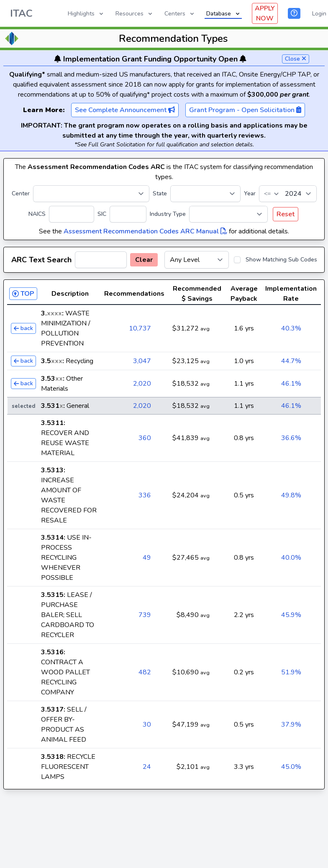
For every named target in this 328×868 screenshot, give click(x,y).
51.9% (291, 672)
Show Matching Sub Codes (281, 260)
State (160, 193)
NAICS (37, 214)
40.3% (291, 328)
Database (224, 14)
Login (319, 14)
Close (296, 59)
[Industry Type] (228, 214)
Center (21, 193)
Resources (135, 14)
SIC (102, 214)
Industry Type (168, 214)
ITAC (21, 13)
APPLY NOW (265, 13)
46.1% (291, 384)
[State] (205, 194)
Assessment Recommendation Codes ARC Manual (145, 231)
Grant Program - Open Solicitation (245, 110)
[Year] (288, 194)
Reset (286, 214)
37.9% (291, 725)
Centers (180, 14)
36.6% (291, 438)
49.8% (291, 495)
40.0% (291, 558)
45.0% (291, 767)
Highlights (86, 14)
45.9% (291, 615)
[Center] (91, 194)
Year (250, 193)
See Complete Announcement (125, 110)
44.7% (291, 361)
